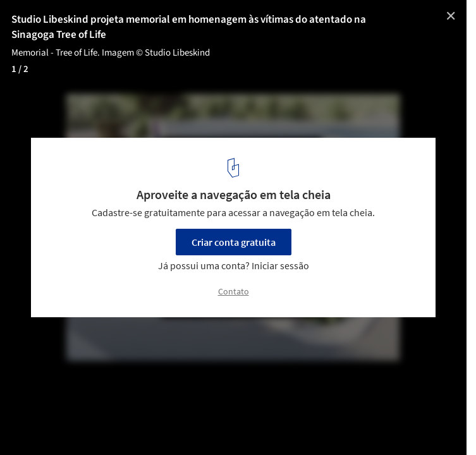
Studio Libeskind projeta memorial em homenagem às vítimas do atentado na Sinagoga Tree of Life (189, 27)
